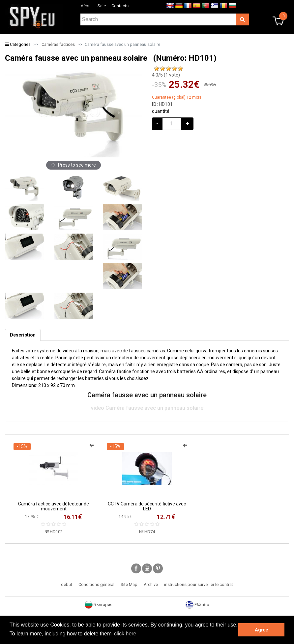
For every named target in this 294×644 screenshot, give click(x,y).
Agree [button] (262, 630)
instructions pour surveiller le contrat (199, 584)
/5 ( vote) (166, 75)
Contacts (120, 6)
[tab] (23, 335)
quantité (161, 111)
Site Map (129, 584)
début (86, 6)
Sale (102, 6)
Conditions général (96, 584)
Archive (151, 584)
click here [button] (125, 634)
